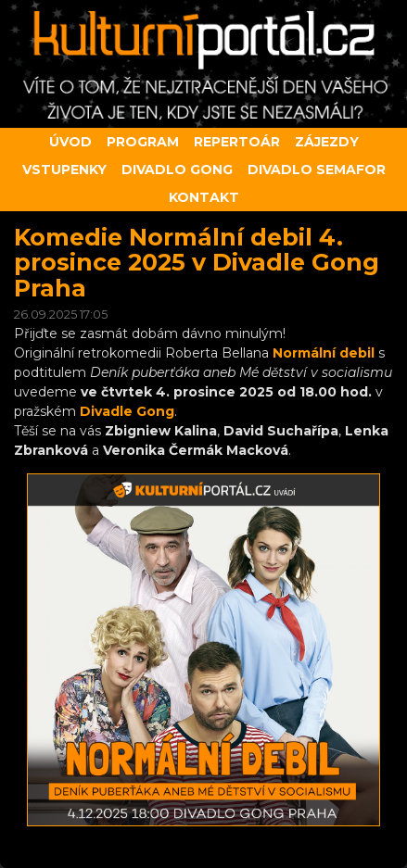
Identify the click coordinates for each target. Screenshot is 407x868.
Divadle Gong (127, 411)
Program (143, 142)
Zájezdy (327, 142)
